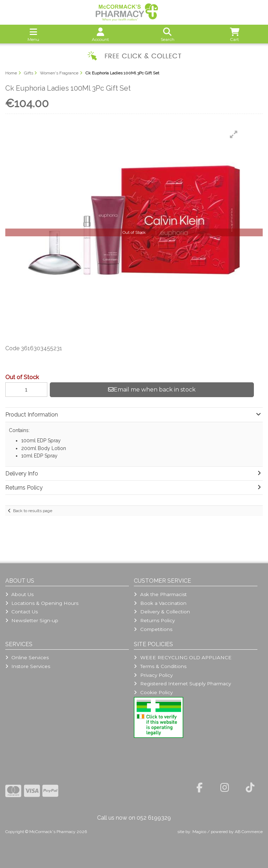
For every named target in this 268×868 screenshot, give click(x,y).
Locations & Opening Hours (42, 603)
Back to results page (33, 511)
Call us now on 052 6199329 (134, 818)
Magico (199, 832)
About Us (19, 594)
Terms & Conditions (160, 666)
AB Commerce (249, 832)
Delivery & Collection (162, 612)
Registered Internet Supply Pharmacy (182, 684)
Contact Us (22, 612)
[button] (234, 134)
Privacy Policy (153, 675)
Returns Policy (154, 620)
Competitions (153, 629)
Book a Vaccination (160, 603)
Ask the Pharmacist (160, 594)
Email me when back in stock (152, 390)
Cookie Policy (153, 692)
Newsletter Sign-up (32, 620)
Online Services (27, 657)
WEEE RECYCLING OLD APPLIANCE (183, 657)
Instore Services (28, 666)
